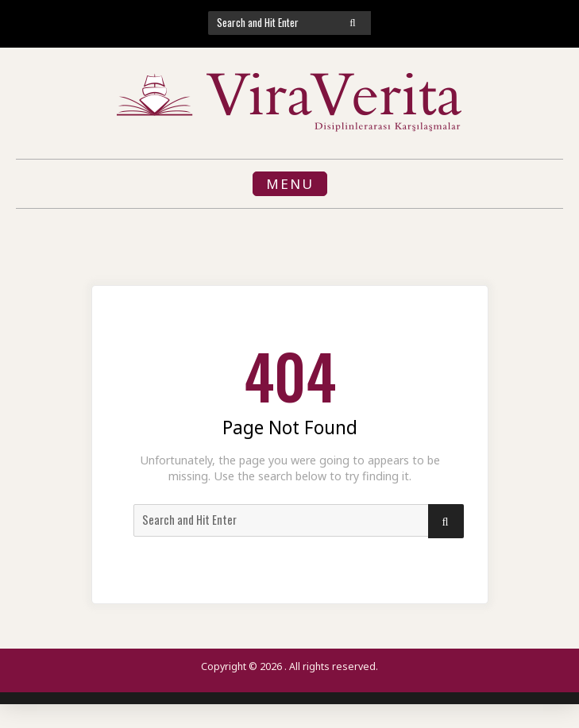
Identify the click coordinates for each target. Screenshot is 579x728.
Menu (290, 184)
